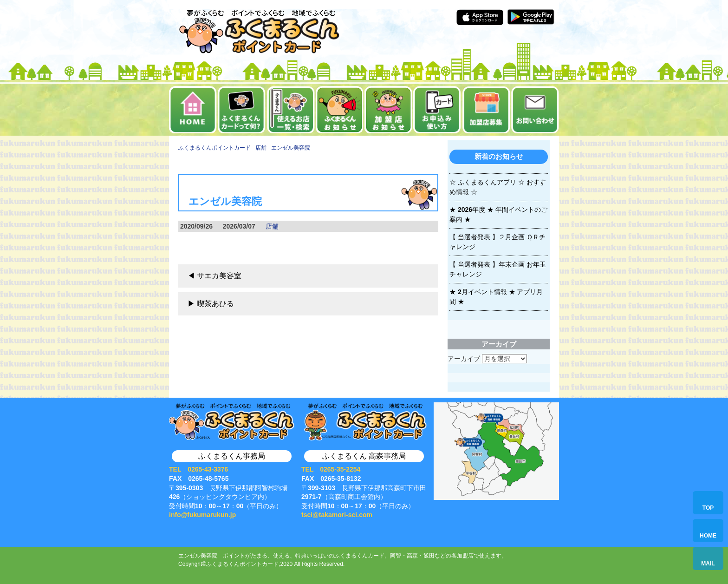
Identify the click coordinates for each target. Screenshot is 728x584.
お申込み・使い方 (437, 110)
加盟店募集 (486, 110)
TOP (708, 508)
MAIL (708, 564)
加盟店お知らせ (388, 110)
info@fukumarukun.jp (202, 515)
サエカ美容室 (219, 276)
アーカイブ (464, 359)
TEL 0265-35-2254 (331, 469)
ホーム (193, 110)
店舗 (272, 226)
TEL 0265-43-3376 (198, 469)
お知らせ (340, 110)
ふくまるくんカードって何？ (242, 110)
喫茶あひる (215, 304)
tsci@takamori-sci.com (337, 515)
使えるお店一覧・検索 (291, 110)
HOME (708, 536)
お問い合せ (535, 110)
